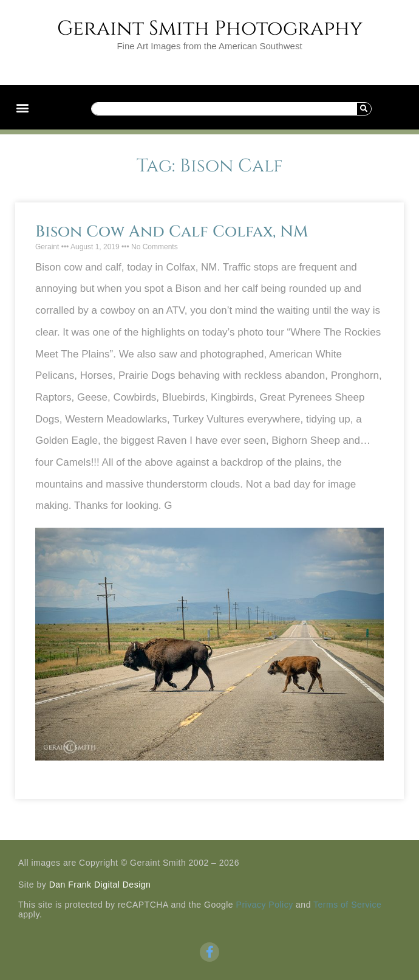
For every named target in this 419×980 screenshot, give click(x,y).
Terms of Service (347, 905)
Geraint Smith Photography (210, 29)
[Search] (364, 109)
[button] (22, 107)
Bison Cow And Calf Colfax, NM (172, 232)
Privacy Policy (265, 905)
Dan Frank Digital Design (100, 885)
